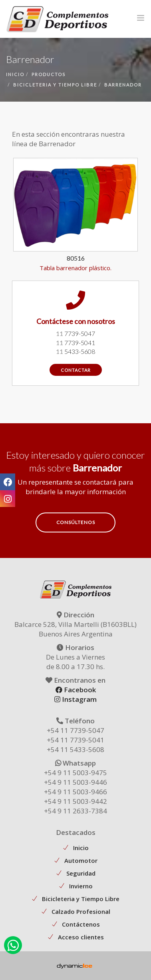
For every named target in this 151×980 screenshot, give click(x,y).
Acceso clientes (81, 937)
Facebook (76, 690)
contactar (76, 370)
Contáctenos (81, 924)
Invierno (81, 886)
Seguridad (81, 873)
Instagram (75, 699)
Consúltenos (76, 522)
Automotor (81, 860)
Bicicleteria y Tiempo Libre (81, 899)
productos (49, 74)
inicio (15, 74)
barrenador (123, 85)
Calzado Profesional (81, 911)
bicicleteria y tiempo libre (55, 85)
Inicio (81, 848)
